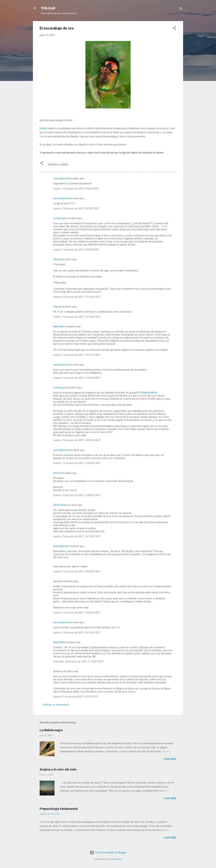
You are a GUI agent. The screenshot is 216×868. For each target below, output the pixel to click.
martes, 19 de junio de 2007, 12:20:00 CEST (77, 378)
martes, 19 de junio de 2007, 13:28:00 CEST (77, 463)
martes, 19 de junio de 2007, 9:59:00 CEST (76, 250)
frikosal (48, 8)
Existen (44, 128)
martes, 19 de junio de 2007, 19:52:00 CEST (77, 613)
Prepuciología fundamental (59, 809)
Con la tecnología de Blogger (108, 852)
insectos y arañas (58, 164)
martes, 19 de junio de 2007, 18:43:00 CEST (77, 571)
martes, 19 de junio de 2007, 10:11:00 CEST (77, 297)
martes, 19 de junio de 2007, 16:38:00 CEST (77, 495)
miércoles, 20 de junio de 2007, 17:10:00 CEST (78, 662)
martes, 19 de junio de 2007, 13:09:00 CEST (77, 440)
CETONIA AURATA (147, 393)
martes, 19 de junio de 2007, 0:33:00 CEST (76, 208)
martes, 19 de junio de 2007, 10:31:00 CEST (77, 355)
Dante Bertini (60, 505)
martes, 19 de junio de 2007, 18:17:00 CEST (77, 536)
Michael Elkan (116, 859)
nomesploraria (61, 178)
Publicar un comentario (56, 705)
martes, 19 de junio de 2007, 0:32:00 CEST (76, 189)
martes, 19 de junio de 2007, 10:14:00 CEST (77, 317)
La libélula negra (51, 730)
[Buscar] (181, 9)
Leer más (170, 759)
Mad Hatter (59, 327)
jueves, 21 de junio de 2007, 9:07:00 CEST (76, 697)
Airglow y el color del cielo (58, 769)
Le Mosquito (60, 218)
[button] (174, 29)
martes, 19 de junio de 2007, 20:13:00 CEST (77, 633)
